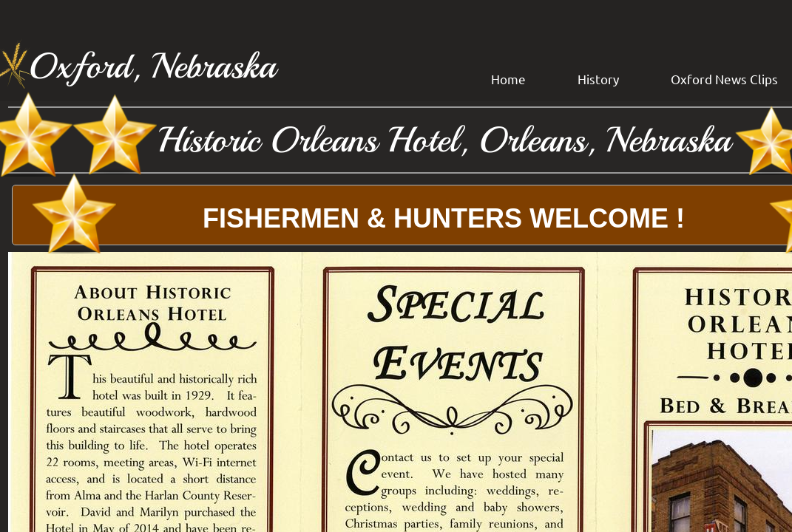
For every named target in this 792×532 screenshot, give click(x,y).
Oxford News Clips (724, 79)
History (598, 79)
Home (508, 79)
